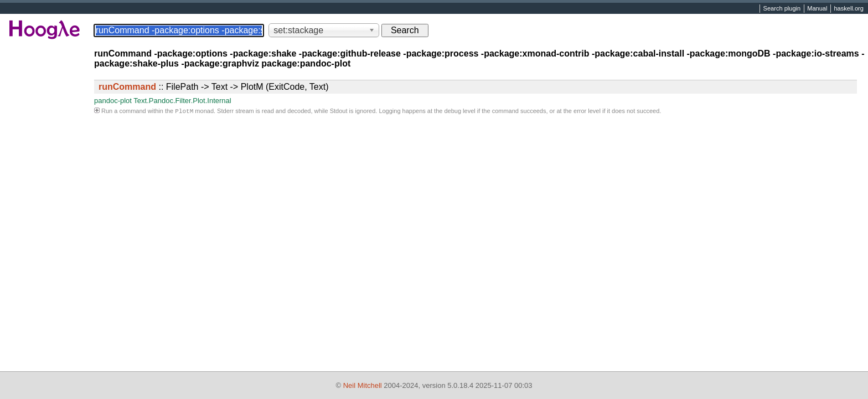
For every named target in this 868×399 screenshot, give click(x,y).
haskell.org (848, 9)
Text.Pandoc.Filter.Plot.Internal (182, 101)
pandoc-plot (113, 101)
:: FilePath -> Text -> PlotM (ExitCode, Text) (214, 87)
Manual (817, 9)
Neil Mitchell (363, 385)
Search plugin (782, 9)
